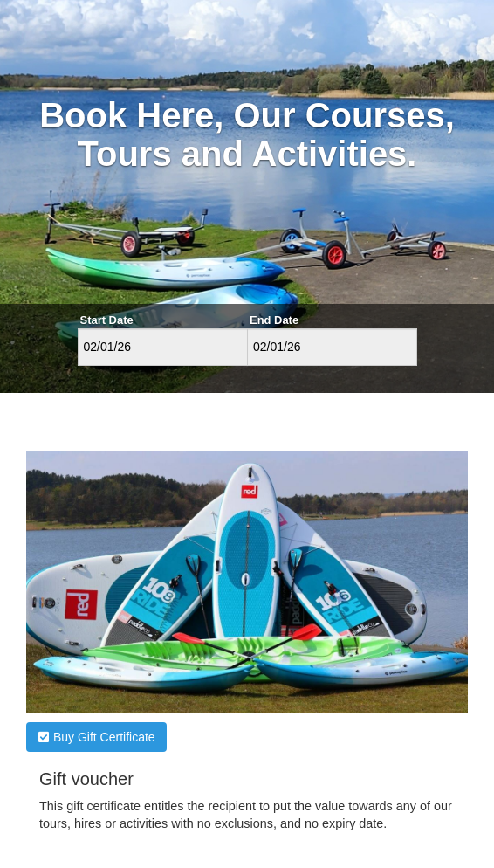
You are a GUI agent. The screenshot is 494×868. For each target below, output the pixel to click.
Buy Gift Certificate (96, 737)
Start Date (107, 320)
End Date (274, 320)
